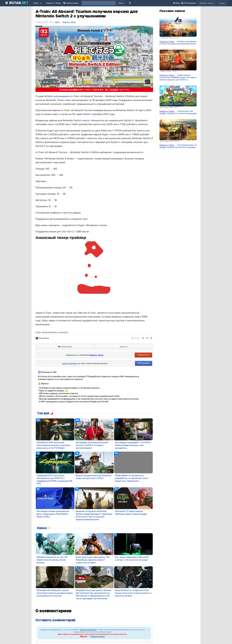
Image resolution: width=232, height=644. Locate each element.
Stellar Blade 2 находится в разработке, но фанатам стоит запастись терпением (131, 478)
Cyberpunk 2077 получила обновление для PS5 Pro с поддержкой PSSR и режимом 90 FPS (54, 480)
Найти (121, 3)
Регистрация (144, 363)
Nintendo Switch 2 (50, 332)
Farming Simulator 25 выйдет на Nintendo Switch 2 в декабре (178, 146)
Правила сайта (97, 636)
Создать (222, 3)
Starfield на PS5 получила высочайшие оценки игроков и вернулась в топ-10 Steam (54, 445)
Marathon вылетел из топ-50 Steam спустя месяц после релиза (52, 560)
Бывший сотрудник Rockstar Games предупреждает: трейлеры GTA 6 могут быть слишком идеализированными (94, 515)
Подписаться (143, 355)
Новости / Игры (53, 3)
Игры (36, 3)
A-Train (38, 332)
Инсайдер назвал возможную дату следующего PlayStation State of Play (53, 514)
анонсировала (62, 96)
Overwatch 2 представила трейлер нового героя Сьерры (131, 513)
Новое (42, 528)
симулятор (63, 332)
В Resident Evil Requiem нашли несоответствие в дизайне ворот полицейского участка (55, 593)
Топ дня (43, 413)
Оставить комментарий (55, 620)
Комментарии (71, 3)
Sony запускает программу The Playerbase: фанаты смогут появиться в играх (93, 560)
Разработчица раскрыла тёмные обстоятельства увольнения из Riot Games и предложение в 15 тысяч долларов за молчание (94, 594)
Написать (124, 347)
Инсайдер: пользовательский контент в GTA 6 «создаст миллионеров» (92, 445)
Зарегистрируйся (88, 630)
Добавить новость (207, 3)
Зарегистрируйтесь (70, 363)
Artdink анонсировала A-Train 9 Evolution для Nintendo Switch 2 (179, 43)
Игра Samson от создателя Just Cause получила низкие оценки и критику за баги (133, 593)
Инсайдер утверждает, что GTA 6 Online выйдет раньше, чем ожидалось (133, 445)
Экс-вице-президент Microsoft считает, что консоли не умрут (132, 559)
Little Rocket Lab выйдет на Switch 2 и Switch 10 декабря (178, 112)
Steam (87, 114)
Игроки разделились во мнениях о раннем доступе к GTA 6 (94, 477)
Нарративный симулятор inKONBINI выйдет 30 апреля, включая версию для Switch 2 (178, 77)
